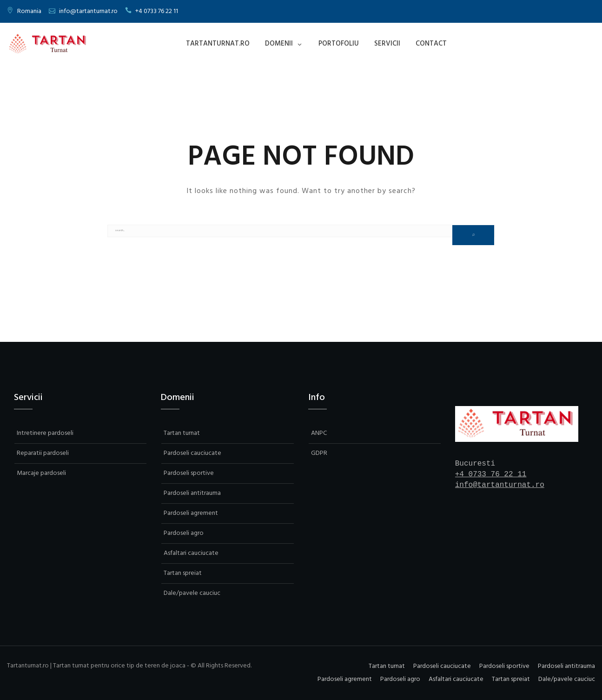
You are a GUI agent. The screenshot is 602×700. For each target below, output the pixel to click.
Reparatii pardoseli (43, 453)
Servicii (387, 44)
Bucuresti (475, 464)
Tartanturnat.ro (218, 44)
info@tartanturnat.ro (88, 11)
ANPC (319, 433)
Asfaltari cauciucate (191, 553)
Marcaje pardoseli (41, 473)
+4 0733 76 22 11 (157, 11)
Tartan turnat (182, 433)
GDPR (319, 453)
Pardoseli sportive (189, 473)
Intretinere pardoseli (45, 433)
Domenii (279, 44)
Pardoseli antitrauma (192, 493)
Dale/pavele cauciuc (192, 593)
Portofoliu (339, 44)
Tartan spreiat (183, 573)
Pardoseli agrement (191, 513)
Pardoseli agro (184, 533)
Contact (431, 44)
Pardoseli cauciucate (192, 453)
